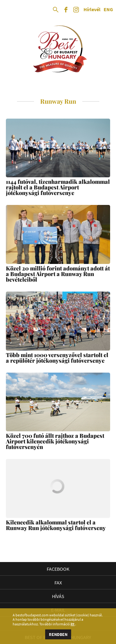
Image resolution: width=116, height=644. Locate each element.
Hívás (58, 596)
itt (73, 624)
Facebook (58, 569)
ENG (108, 10)
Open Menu (10, 10)
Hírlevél (92, 10)
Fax (58, 583)
